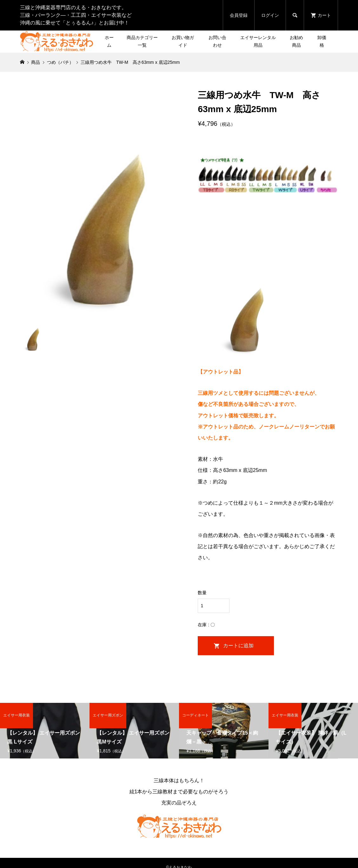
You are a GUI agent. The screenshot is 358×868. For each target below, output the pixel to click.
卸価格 (322, 41)
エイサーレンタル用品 (258, 41)
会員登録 (239, 15)
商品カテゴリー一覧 (142, 41)
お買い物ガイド (183, 41)
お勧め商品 (296, 41)
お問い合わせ (217, 41)
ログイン (270, 15)
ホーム (109, 41)
